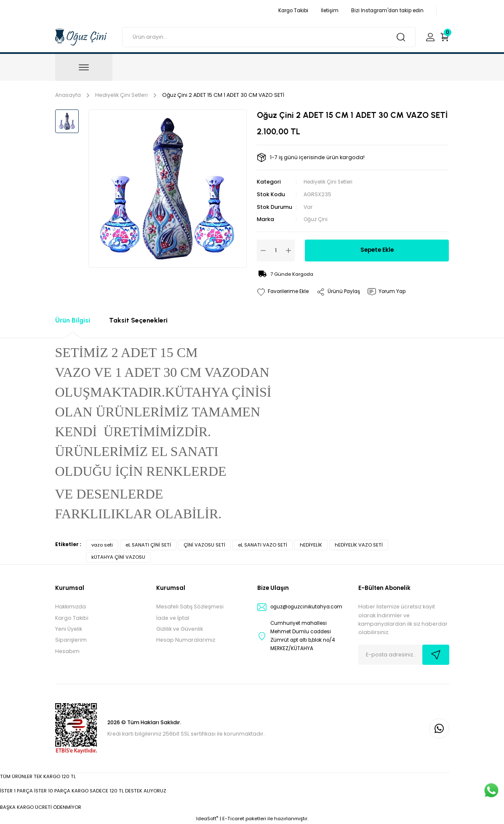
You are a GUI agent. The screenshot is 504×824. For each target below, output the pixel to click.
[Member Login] (430, 37)
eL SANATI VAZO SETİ (263, 544)
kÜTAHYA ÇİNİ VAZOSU (118, 557)
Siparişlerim (71, 639)
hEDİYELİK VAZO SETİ (359, 544)
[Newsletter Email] (404, 654)
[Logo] (81, 37)
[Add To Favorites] (284, 292)
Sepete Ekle (377, 250)
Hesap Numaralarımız (186, 639)
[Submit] (436, 654)
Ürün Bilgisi (73, 320)
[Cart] (445, 37)
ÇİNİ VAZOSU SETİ (204, 544)
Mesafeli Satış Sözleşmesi (190, 606)
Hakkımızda (71, 606)
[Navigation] (84, 67)
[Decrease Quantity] (263, 250)
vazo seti (102, 544)
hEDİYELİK (311, 544)
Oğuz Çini (316, 219)
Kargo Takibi (72, 617)
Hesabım (67, 651)
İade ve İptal (173, 617)
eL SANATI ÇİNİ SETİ (148, 544)
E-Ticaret (233, 818)
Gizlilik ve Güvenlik (180, 628)
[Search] (269, 37)
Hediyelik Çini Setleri (330, 182)
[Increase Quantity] (288, 250)
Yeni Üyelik (69, 628)
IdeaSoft (207, 818)
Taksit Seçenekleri (138, 320)
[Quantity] (276, 250)
